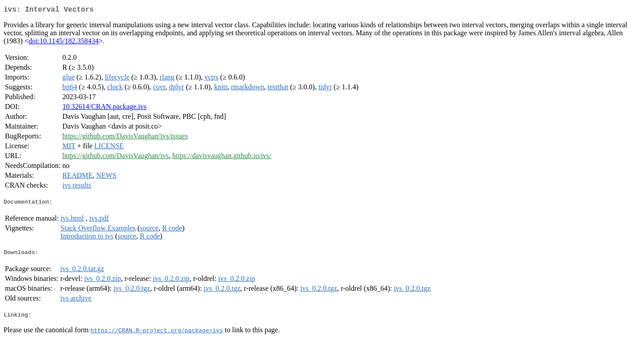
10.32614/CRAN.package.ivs (104, 108)
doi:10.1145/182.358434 (64, 43)
